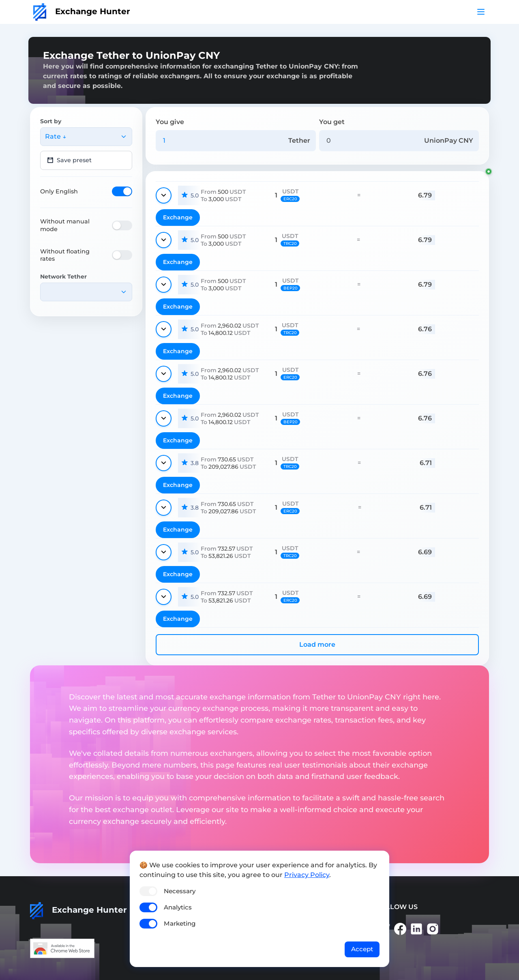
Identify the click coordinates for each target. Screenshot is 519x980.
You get (332, 122)
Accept (362, 949)
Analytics (178, 907)
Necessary (180, 891)
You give (170, 122)
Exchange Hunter (82, 11)
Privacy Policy (307, 875)
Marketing (180, 923)
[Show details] (164, 195)
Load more (317, 644)
